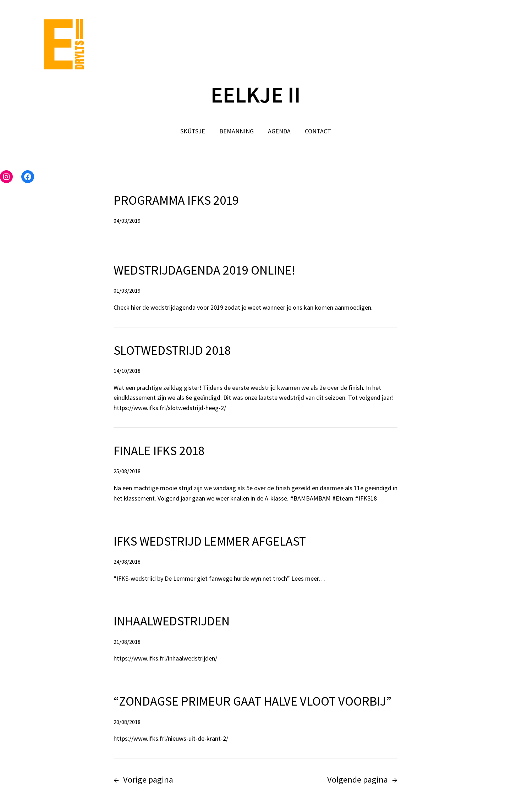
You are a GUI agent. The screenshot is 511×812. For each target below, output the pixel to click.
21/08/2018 (127, 642)
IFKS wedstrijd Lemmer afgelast (210, 541)
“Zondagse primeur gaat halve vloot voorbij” (252, 701)
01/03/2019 (127, 291)
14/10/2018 (127, 371)
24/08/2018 (127, 562)
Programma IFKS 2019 (176, 200)
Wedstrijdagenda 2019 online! (204, 270)
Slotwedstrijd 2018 (172, 350)
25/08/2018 (127, 471)
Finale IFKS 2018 (159, 451)
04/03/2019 (127, 221)
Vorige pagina (143, 780)
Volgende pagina (362, 780)
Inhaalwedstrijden (172, 621)
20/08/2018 (127, 722)
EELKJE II (256, 94)
